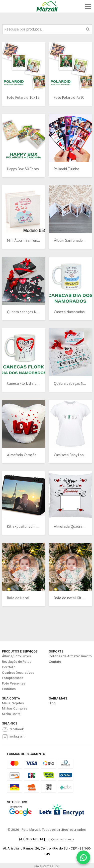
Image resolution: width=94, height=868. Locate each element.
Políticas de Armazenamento (70, 656)
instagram (17, 736)
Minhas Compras (15, 708)
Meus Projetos (13, 703)
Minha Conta (11, 714)
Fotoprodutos (13, 678)
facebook (17, 729)
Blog (52, 703)
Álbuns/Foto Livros (16, 656)
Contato (55, 661)
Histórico (9, 689)
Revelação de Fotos (17, 661)
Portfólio (9, 667)
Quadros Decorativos (18, 672)
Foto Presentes (14, 683)
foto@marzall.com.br (60, 839)
